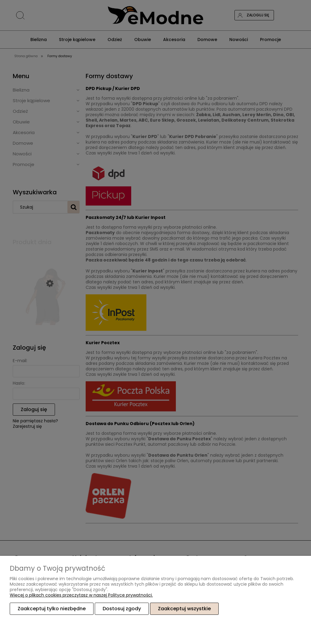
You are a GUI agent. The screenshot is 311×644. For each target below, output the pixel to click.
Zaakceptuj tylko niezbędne (52, 609)
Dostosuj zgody (122, 609)
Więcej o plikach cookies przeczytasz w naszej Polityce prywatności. (81, 595)
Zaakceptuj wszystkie (184, 609)
